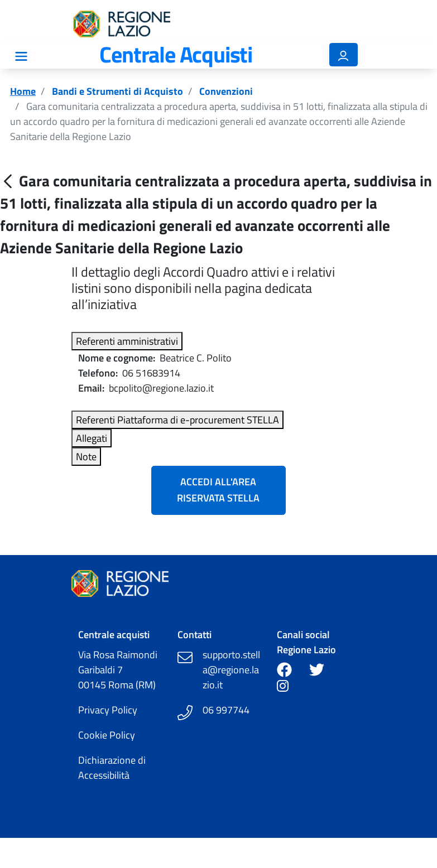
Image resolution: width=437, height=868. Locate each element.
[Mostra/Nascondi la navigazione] (21, 56)
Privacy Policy (108, 710)
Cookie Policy (107, 735)
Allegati (92, 438)
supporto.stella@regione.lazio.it (231, 670)
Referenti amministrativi (127, 341)
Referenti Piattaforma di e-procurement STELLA (177, 420)
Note (86, 457)
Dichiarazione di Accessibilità (112, 768)
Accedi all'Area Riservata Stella (218, 490)
